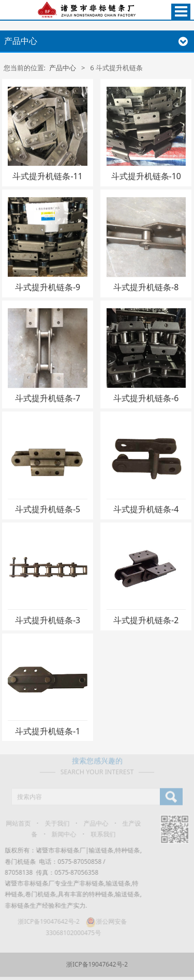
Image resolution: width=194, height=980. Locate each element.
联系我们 (100, 834)
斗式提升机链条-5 (48, 509)
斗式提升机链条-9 (48, 287)
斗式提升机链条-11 (47, 176)
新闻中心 (61, 834)
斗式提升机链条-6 (146, 398)
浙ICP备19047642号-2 (46, 921)
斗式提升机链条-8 (146, 287)
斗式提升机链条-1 (48, 731)
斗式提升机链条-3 (48, 620)
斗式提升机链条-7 (48, 398)
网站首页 (15, 823)
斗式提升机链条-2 (146, 620)
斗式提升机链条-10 (146, 176)
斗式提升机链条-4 (146, 509)
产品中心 (63, 68)
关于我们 (54, 823)
